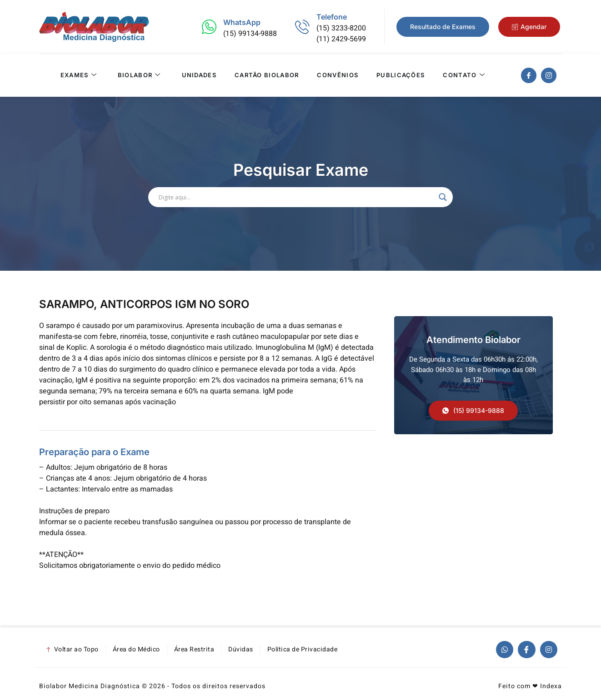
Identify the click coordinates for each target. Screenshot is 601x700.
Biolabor (139, 75)
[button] (473, 411)
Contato (464, 75)
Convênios (338, 75)
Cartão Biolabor (267, 75)
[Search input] (296, 197)
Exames (78, 75)
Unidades (199, 75)
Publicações (401, 75)
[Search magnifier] (443, 197)
